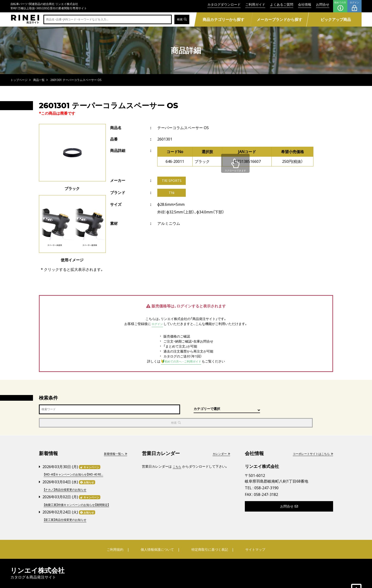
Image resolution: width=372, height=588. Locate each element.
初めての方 (340, 6)
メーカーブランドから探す (279, 19)
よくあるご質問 (282, 4)
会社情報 (305, 4)
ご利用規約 (119, 535)
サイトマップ (251, 535)
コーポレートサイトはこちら (310, 441)
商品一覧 (39, 80)
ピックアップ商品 (336, 19)
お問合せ (323, 4)
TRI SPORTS (172, 181)
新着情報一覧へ (114, 441)
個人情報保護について (158, 535)
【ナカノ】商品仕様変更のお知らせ (69, 476)
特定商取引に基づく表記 (209, 535)
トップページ (19, 80)
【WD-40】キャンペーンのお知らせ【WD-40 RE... (79, 461)
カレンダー (220, 441)
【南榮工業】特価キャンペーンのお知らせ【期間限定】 (82, 491)
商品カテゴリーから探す (223, 19)
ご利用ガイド (255, 4)
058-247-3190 (266, 475)
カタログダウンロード (224, 4)
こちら (178, 454)
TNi (172, 194)
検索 (181, 20)
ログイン (354, 6)
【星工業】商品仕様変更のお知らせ (69, 505)
